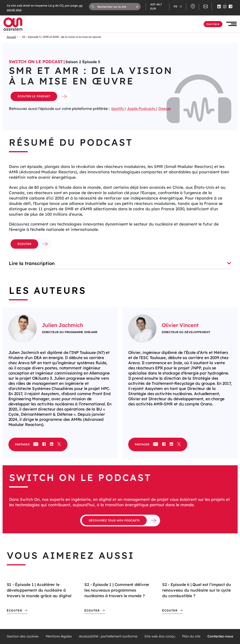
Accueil (11, 37)
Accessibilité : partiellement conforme (108, 636)
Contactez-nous (220, 636)
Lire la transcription (120, 263)
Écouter (14, 610)
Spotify (118, 109)
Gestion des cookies (23, 636)
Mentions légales (59, 636)
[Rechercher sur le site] (117, 7)
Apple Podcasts (142, 109)
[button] (137, 7)
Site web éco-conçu (160, 636)
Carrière (213, 24)
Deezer (165, 109)
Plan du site (191, 636)
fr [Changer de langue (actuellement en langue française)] (176, 6)
